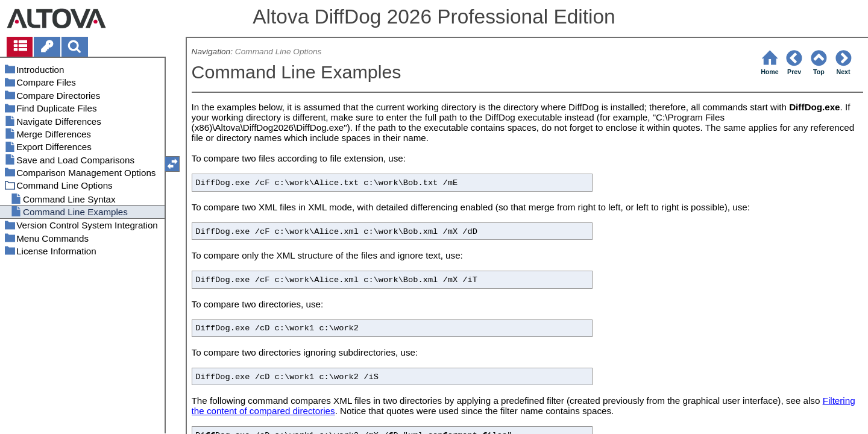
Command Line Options (278, 52)
